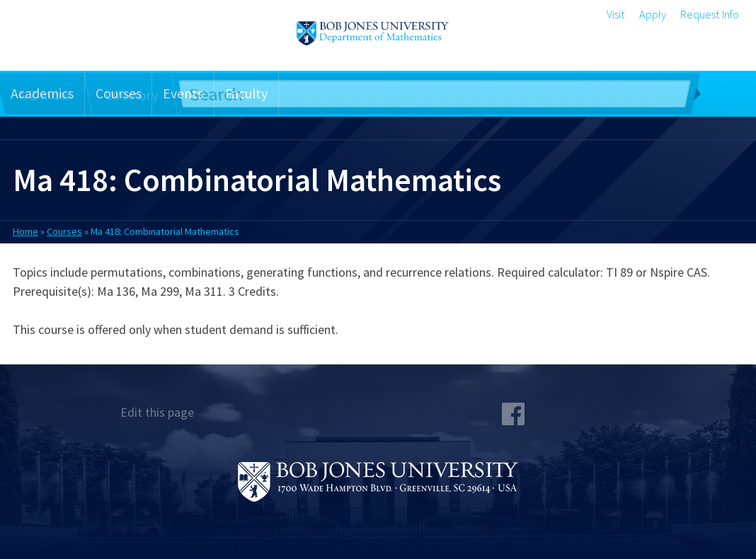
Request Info (710, 14)
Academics (42, 93)
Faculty (246, 93)
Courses (119, 93)
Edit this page (157, 412)
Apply (653, 14)
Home (25, 231)
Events (183, 93)
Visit (616, 14)
